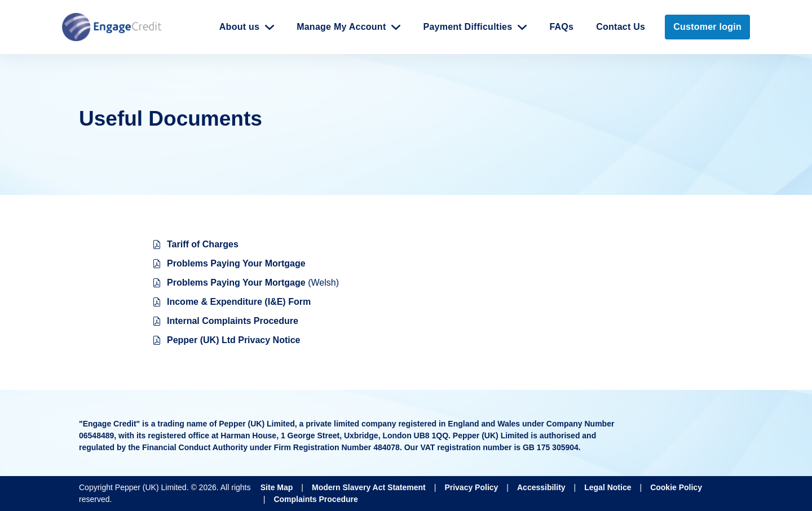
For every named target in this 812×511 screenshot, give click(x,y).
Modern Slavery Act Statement (369, 487)
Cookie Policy (676, 487)
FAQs (561, 27)
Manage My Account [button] (341, 27)
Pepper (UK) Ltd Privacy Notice (234, 340)
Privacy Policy (471, 487)
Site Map (277, 487)
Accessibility (541, 487)
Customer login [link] (707, 27)
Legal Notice (608, 487)
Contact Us (621, 27)
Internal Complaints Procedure (233, 321)
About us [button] (239, 27)
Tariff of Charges (203, 244)
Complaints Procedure (315, 499)
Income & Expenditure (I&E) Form (239, 302)
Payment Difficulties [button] (467, 27)
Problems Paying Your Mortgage (236, 263)
